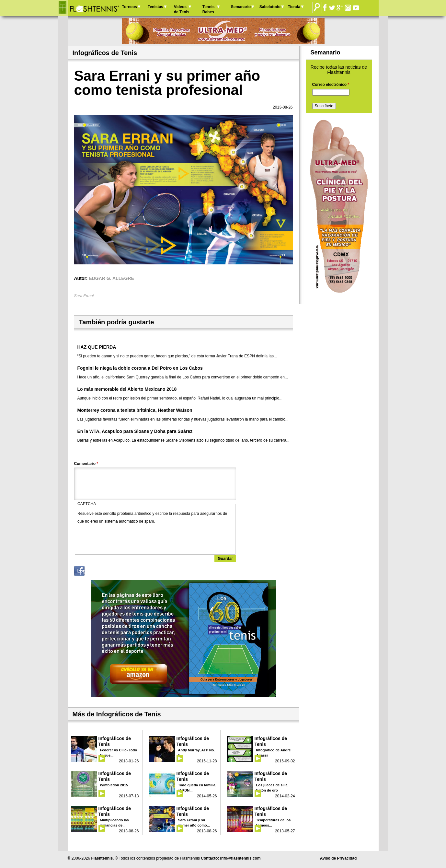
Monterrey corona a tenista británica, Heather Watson (135, 410)
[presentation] (127, 538)
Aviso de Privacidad (338, 858)
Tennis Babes (209, 9)
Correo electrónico (331, 85)
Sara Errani (84, 296)
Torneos (130, 7)
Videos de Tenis (182, 9)
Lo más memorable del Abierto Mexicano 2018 (127, 389)
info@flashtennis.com (240, 858)
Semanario (241, 7)
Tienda (294, 7)
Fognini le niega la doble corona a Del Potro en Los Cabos (140, 368)
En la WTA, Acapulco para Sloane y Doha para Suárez (135, 431)
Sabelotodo (270, 7)
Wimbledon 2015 (114, 785)
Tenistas (155, 7)
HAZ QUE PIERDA (97, 347)
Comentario (86, 464)
